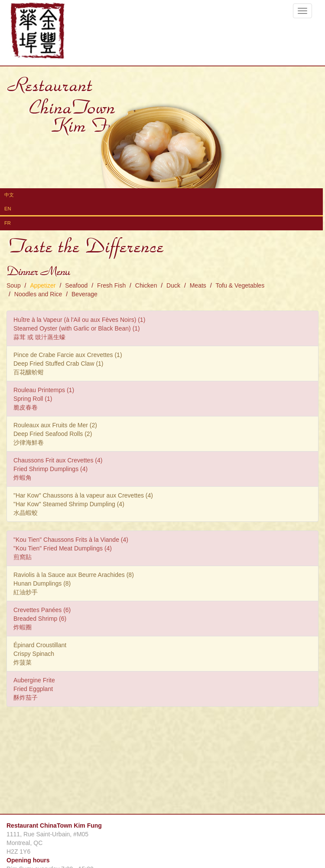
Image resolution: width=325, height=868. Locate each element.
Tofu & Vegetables (240, 285)
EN (8, 209)
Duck (173, 285)
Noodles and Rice (38, 294)
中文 (9, 195)
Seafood (76, 285)
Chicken (146, 285)
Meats (198, 285)
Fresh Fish (111, 285)
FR (8, 223)
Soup (14, 285)
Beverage (84, 294)
